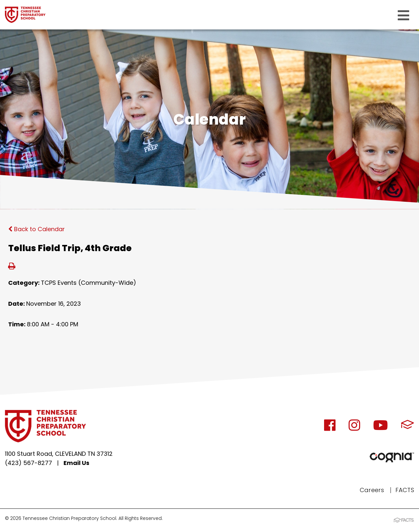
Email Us (76, 463)
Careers (372, 490)
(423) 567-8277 (28, 463)
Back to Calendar (36, 229)
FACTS (405, 490)
